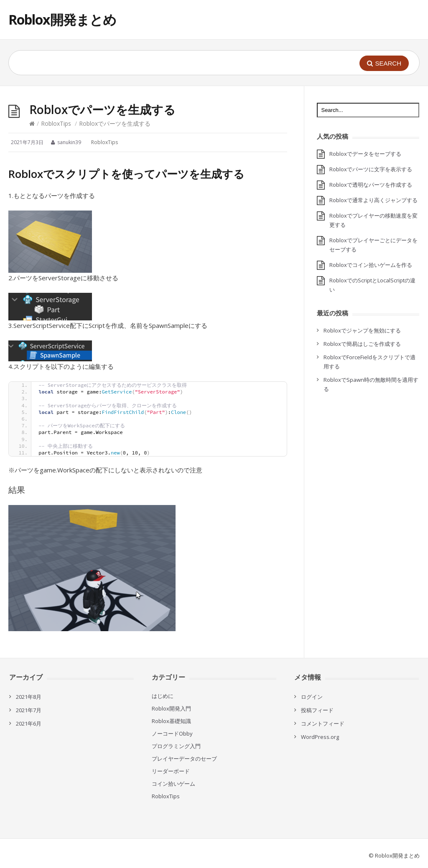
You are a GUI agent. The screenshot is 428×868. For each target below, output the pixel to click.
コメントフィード (323, 723)
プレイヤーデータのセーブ (184, 759)
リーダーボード (171, 771)
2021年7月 (29, 710)
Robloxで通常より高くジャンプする (373, 200)
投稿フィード (317, 710)
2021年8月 (29, 697)
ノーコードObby (172, 733)
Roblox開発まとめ (62, 19)
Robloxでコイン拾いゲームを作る (371, 265)
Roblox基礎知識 (171, 721)
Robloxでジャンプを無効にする (362, 330)
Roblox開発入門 (171, 708)
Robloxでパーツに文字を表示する (371, 169)
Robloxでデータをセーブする (365, 154)
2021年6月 (29, 723)
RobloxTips (56, 123)
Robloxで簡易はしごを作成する (362, 344)
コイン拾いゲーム (173, 784)
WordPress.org (320, 737)
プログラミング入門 (176, 746)
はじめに (163, 696)
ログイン (312, 697)
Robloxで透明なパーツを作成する (371, 185)
